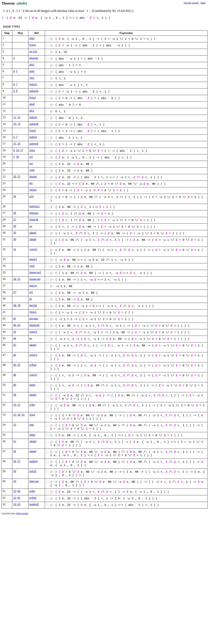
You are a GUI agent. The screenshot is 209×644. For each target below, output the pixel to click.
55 (15, 441)
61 (19, 498)
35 (19, 279)
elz (31, 183)
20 (15, 177)
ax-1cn (33, 51)
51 (19, 405)
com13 (33, 355)
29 (15, 233)
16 (19, 144)
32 (19, 415)
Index (203, 3)
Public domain (22, 513)
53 (15, 425)
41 (15, 319)
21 (19, 177)
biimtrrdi (34, 325)
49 (15, 385)
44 (15, 338)
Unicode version (191, 3)
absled (33, 177)
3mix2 (33, 190)
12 (19, 117)
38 (15, 305)
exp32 (33, 471)
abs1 (32, 65)
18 (17, 157)
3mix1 (33, 312)
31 (15, 249)
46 (15, 355)
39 (19, 305)
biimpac (34, 213)
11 (14, 117)
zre (31, 163)
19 (15, 504)
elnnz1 (33, 259)
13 (19, 124)
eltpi (32, 38)
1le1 (32, 78)
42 (19, 325)
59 (15, 481)
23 (15, 491)
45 (15, 345)
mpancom (35, 279)
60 (19, 491)
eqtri (32, 71)
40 (15, 325)
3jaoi (32, 150)
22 (15, 498)
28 (15, 226)
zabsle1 (22, 3)
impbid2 (34, 504)
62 (19, 504)
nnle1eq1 (35, 206)
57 (19, 461)
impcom (34, 481)
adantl (33, 233)
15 (15, 144)
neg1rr (33, 286)
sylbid (33, 365)
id (31, 299)
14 (17, 150)
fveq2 (33, 45)
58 (15, 471)
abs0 (32, 104)
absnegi (34, 58)
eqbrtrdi (34, 91)
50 (15, 395)
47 (19, 365)
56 (15, 451)
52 (23, 415)
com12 (33, 249)
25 (15, 415)
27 (15, 219)
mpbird (33, 461)
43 (15, 332)
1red (32, 170)
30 (15, 239)
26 (15, 213)
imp (32, 425)
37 (15, 292)
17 (22, 150)
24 (15, 196)
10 (15, 124)
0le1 (32, 111)
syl (31, 157)
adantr (33, 345)
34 (15, 279)
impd (32, 385)
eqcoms (34, 319)
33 (15, 405)
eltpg (32, 435)
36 (15, 365)
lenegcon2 (35, 272)
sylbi (32, 405)
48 (15, 375)
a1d (31, 196)
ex (31, 226)
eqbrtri (33, 84)
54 (15, 461)
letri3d (33, 305)
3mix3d (34, 219)
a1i (31, 292)
